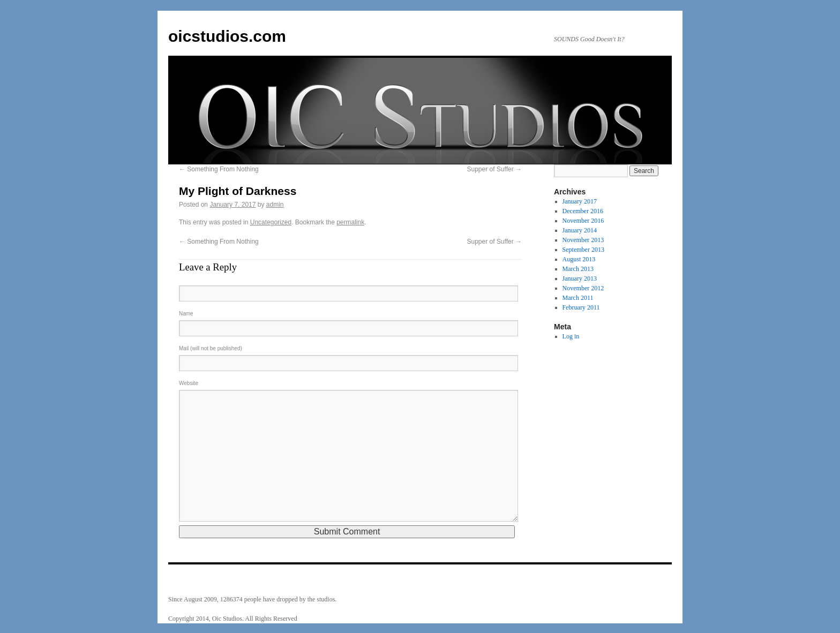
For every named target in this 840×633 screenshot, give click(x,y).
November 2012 (583, 288)
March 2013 (578, 269)
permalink (350, 222)
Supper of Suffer (494, 169)
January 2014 (580, 230)
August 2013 (579, 259)
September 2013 (583, 250)
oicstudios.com (227, 36)
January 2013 (580, 278)
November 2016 (583, 221)
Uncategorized (271, 222)
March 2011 (578, 298)
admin (275, 205)
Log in (571, 336)
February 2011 (581, 307)
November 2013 (583, 240)
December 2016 (583, 211)
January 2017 (580, 201)
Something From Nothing (219, 169)
